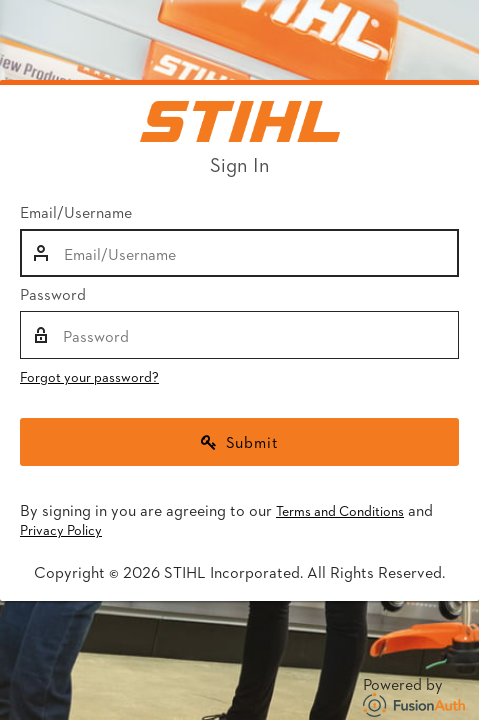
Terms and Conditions (340, 510)
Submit (240, 441)
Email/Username (76, 212)
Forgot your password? (89, 376)
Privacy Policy (61, 529)
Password (53, 294)
